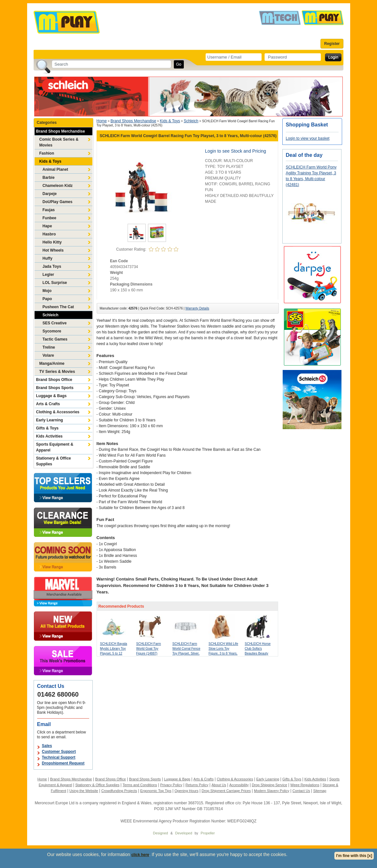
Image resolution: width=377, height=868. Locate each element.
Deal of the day (304, 155)
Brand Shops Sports (55, 388)
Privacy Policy (171, 785)
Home (102, 121)
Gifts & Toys (47, 428)
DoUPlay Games (58, 202)
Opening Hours (186, 791)
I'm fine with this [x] (354, 856)
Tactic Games (55, 339)
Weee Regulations (305, 785)
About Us (219, 785)
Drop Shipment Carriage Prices (226, 791)
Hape (47, 226)
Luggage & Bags (52, 396)
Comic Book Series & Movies (59, 142)
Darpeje (50, 194)
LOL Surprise (55, 283)
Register (332, 44)
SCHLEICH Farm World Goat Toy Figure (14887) (149, 649)
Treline (49, 347)
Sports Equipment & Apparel (55, 447)
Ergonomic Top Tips (156, 791)
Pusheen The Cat (58, 307)
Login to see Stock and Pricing (236, 151)
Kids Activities (49, 436)
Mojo (47, 291)
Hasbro (49, 234)
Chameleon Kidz (58, 186)
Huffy (48, 258)
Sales (47, 746)
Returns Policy (197, 785)
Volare (48, 355)
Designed (161, 833)
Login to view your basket (308, 138)
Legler (48, 275)
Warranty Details (197, 308)
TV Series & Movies (57, 372)
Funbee (50, 218)
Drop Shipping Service (269, 785)
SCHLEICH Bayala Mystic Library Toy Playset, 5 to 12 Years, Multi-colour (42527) (114, 653)
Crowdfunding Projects (119, 791)
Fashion (47, 153)
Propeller (208, 833)
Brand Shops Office (54, 380)
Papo (47, 299)
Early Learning (50, 420)
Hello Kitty (52, 242)
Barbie (49, 178)
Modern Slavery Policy (272, 791)
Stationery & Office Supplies (54, 461)
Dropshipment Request (63, 763)
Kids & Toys (50, 161)
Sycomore (52, 331)
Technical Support (59, 757)
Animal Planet (55, 169)
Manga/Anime (52, 363)
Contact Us (301, 791)
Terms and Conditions (140, 785)
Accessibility (239, 785)
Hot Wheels (53, 250)
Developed (184, 833)
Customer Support (59, 752)
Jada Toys (52, 266)
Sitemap (319, 791)
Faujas (49, 210)
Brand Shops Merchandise (61, 131)
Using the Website (84, 791)
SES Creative (55, 323)
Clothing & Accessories (58, 412)
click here (140, 855)
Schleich (51, 315)
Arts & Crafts (48, 404)
